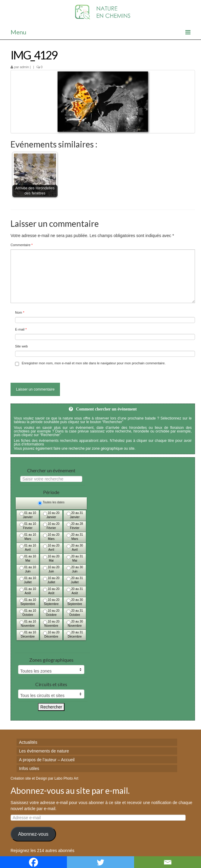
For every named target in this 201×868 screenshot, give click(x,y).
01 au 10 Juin (28, 569)
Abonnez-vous (33, 834)
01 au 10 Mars (28, 537)
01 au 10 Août (28, 591)
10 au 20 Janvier (51, 515)
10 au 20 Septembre (51, 602)
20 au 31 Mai (75, 558)
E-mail (21, 329)
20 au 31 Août (75, 591)
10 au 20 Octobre (51, 613)
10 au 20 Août (51, 591)
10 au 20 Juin (51, 569)
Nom (20, 312)
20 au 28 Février (75, 526)
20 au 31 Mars (75, 537)
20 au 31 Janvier (75, 515)
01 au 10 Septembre (28, 602)
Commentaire (22, 245)
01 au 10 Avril (28, 548)
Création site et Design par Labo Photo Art (44, 778)
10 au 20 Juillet (51, 580)
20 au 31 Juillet (75, 580)
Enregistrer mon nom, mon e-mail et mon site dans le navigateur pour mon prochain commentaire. (94, 363)
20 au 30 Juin (75, 569)
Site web (21, 346)
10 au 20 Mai (51, 558)
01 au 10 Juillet (28, 580)
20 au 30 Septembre (75, 602)
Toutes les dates (51, 503)
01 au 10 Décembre (28, 634)
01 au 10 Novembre (28, 624)
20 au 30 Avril (75, 548)
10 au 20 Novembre (51, 624)
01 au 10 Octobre (28, 613)
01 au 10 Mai (28, 558)
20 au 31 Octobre (75, 613)
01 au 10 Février (28, 526)
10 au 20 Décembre (51, 634)
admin (24, 67)
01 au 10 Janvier (28, 515)
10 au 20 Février (51, 526)
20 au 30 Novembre (75, 624)
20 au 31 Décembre (75, 634)
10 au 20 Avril (51, 548)
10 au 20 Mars (51, 537)
